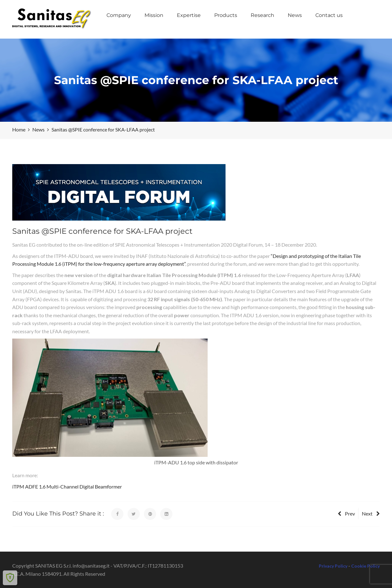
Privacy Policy (333, 566)
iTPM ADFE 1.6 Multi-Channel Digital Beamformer (67, 486)
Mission (154, 15)
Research (262, 15)
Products (226, 15)
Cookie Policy (365, 566)
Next (371, 513)
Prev (346, 513)
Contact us (329, 15)
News (295, 15)
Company (119, 15)
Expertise (189, 15)
